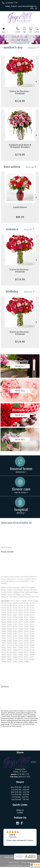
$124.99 (20, 101)
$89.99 (20, 217)
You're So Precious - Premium (20, 92)
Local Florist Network (15, 865)
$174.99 (20, 155)
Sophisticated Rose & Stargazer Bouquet (20, 146)
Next (37, 82)
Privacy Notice (26, 862)
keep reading (6, 547)
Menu (4, 32)
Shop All (32, 48)
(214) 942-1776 (12, 3)
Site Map (29, 865)
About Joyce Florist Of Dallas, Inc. (17, 522)
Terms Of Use (14, 862)
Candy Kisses (20, 207)
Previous (3, 82)
